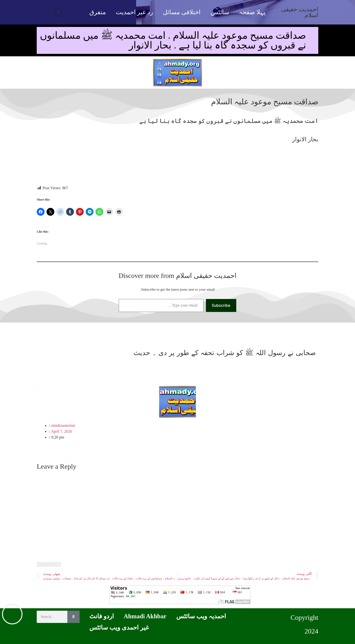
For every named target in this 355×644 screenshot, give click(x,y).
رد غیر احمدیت (134, 12)
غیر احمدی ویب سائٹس (119, 627)
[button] (58, 12)
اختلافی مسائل (182, 12)
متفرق (98, 12)
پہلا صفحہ (252, 12)
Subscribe (221, 305)
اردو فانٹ (102, 616)
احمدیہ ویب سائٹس (201, 616)
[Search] (73, 617)
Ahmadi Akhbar (145, 616)
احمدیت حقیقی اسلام (300, 12)
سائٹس (220, 12)
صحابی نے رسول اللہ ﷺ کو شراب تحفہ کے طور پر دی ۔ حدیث (225, 353)
